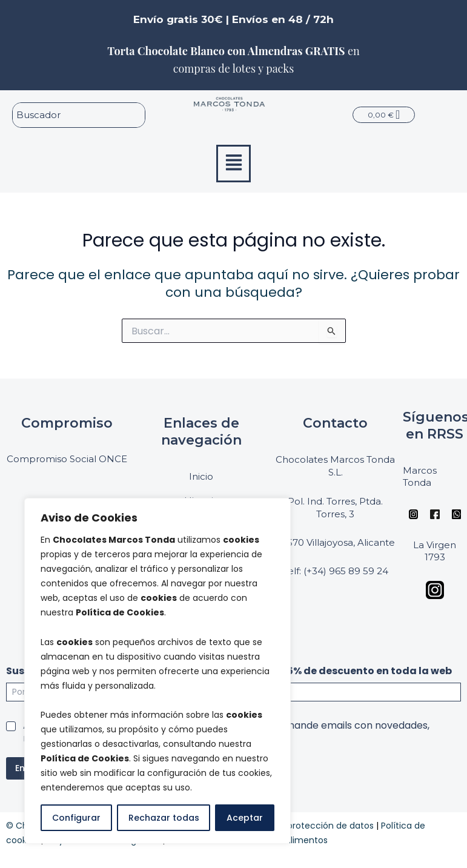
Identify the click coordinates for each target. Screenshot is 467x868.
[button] (233, 164)
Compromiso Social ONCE (67, 459)
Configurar (76, 818)
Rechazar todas (164, 818)
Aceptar (245, 818)
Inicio (201, 476)
